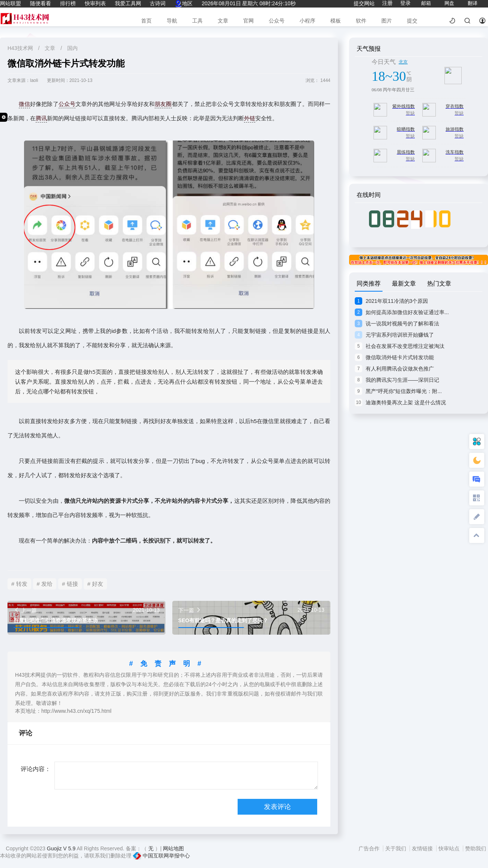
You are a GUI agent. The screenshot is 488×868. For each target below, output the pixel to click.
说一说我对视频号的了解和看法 (397, 324)
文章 (223, 21)
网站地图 (173, 848)
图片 (387, 21)
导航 (172, 21)
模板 (336, 21)
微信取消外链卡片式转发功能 (394, 357)
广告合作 (370, 848)
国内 (72, 48)
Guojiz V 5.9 (62, 848)
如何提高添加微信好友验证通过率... (402, 312)
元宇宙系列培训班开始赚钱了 (394, 335)
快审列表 (95, 3)
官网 (249, 21)
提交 (412, 21)
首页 (146, 21)
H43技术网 (21, 48)
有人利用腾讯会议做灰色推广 (394, 369)
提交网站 (364, 3)
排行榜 (68, 3)
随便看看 (41, 3)
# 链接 (70, 584)
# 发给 (45, 584)
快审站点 (450, 848)
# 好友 (96, 584)
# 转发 (19, 584)
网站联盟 (11, 3)
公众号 (277, 21)
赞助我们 (476, 848)
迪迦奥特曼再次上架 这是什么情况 (400, 402)
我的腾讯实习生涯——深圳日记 (397, 380)
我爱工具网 (128, 3)
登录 (405, 3)
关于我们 (396, 848)
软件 (361, 21)
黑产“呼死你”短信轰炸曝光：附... (398, 391)
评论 (26, 733)
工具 (197, 21)
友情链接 (423, 848)
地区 (184, 3)
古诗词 (158, 3)
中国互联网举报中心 (161, 856)
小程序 (307, 21)
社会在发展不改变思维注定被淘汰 (400, 346)
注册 (387, 3)
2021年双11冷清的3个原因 (391, 301)
